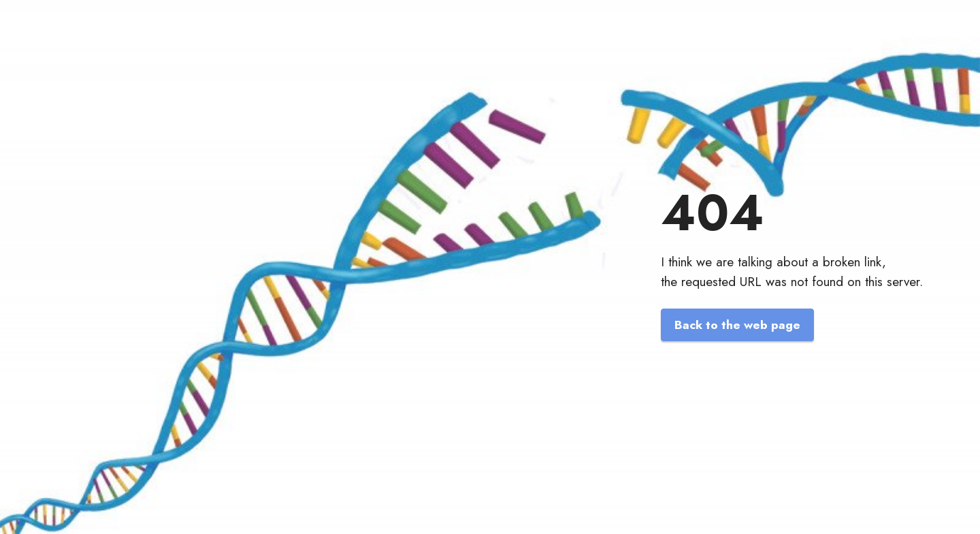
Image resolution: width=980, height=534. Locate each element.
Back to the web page (737, 325)
